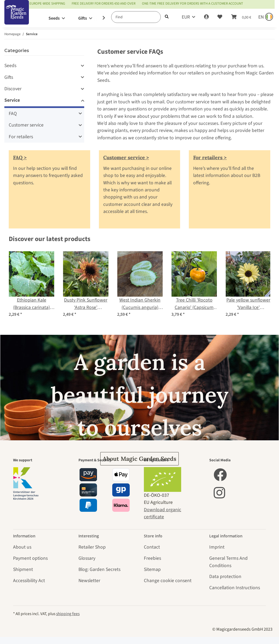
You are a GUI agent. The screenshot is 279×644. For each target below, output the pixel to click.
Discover (13, 89)
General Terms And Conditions (228, 562)
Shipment (23, 569)
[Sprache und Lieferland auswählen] (265, 17)
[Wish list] (220, 17)
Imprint (217, 547)
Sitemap (152, 569)
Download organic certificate (163, 513)
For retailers (21, 137)
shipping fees (68, 614)
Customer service (26, 125)
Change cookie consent (168, 581)
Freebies (152, 558)
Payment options (30, 558)
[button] (206, 17)
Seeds (10, 66)
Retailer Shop (92, 547)
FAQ (13, 114)
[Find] (136, 17)
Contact (152, 547)
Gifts (9, 77)
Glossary (87, 558)
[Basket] (241, 17)
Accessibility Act (29, 581)
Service (12, 100)
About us (22, 547)
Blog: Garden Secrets (99, 569)
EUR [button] (186, 17)
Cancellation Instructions (235, 588)
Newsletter (89, 581)
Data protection (225, 577)
